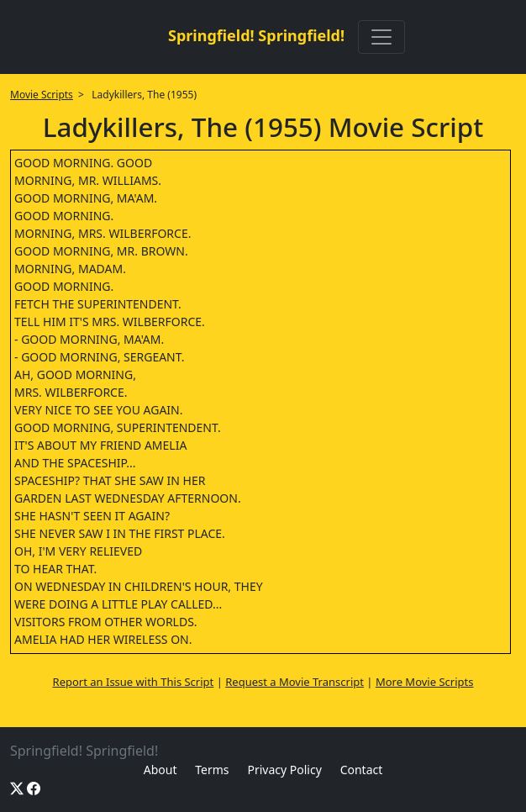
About (160, 770)
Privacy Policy (284, 770)
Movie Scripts (42, 95)
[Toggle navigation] (381, 37)
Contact (362, 770)
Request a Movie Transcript (295, 682)
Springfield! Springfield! (256, 35)
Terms (212, 770)
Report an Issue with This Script (134, 682)
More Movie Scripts (425, 682)
